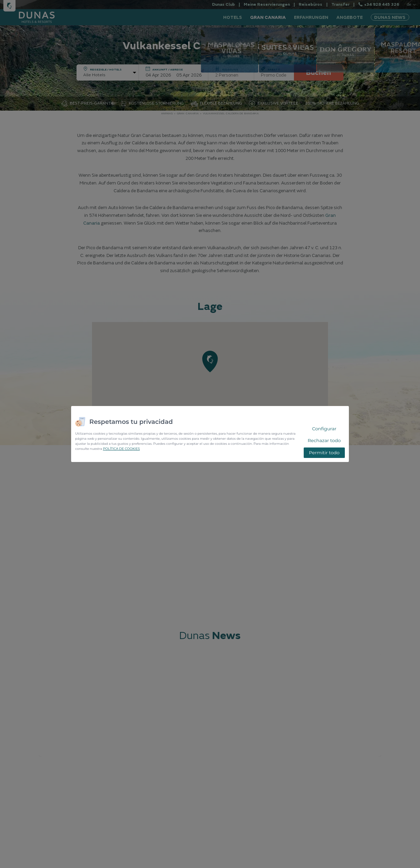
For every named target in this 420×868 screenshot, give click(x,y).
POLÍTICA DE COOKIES (121, 449)
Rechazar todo (324, 440)
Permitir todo (324, 453)
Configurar (324, 429)
